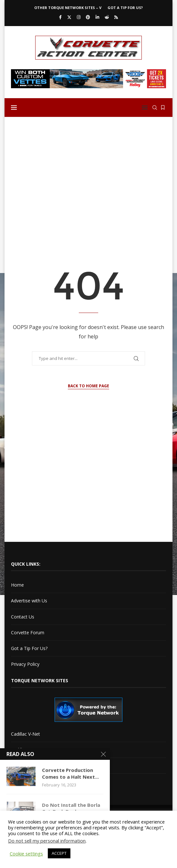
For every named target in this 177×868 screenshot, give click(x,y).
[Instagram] (79, 17)
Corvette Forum (28, 632)
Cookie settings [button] (26, 854)
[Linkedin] (97, 17)
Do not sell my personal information (47, 841)
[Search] (155, 108)
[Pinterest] (88, 17)
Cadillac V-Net (26, 734)
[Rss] (116, 17)
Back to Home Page (88, 386)
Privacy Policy (25, 664)
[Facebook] (60, 17)
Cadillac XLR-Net (28, 750)
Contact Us (23, 617)
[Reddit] (107, 17)
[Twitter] (69, 17)
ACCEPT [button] (59, 853)
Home (17, 585)
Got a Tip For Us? (125, 8)
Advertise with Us (29, 601)
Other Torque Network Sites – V (68, 8)
